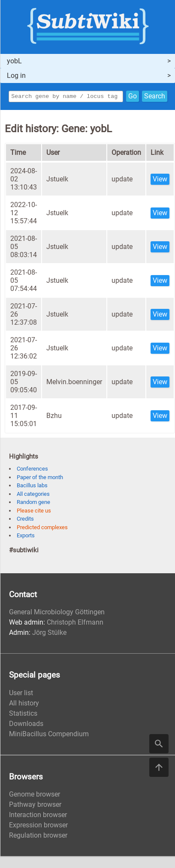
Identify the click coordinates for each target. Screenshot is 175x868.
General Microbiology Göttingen (57, 613)
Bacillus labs (32, 487)
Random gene (33, 503)
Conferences (32, 470)
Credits (25, 520)
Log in (16, 76)
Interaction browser (38, 816)
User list (21, 694)
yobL (14, 61)
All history (24, 704)
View (160, 180)
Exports (26, 537)
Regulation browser (38, 837)
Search (155, 97)
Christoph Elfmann (75, 624)
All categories (33, 495)
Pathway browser (35, 806)
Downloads (26, 725)
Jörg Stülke (49, 634)
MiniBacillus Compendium (49, 735)
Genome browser (35, 795)
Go (133, 97)
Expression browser (38, 826)
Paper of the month (40, 478)
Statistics (23, 715)
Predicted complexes (42, 529)
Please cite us (34, 512)
